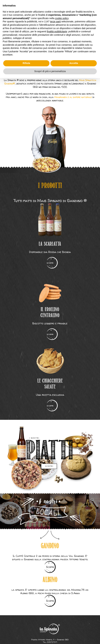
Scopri (50, 567)
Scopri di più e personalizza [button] (50, 71)
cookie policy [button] (62, 18)
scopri (50, 263)
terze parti (55, 21)
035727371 (52, 642)
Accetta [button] (74, 63)
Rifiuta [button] (26, 63)
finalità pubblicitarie (57, 31)
